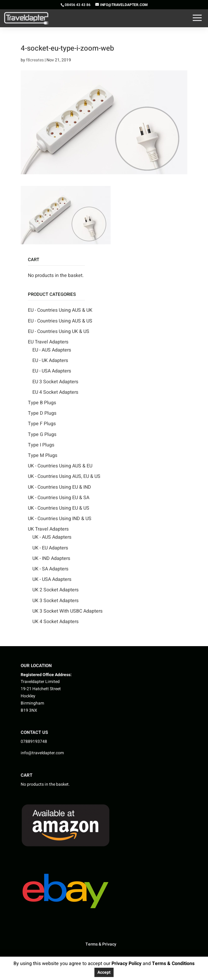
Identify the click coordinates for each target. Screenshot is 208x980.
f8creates (35, 60)
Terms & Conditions (173, 964)
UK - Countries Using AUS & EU (60, 466)
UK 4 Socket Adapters (55, 622)
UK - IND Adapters (51, 558)
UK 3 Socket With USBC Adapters (67, 611)
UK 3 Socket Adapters (55, 601)
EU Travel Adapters (48, 342)
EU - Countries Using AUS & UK (60, 310)
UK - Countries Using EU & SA (59, 498)
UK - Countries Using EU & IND (59, 487)
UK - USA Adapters (52, 579)
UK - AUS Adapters (52, 537)
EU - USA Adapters (52, 371)
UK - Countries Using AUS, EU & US (64, 476)
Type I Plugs (41, 445)
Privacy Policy (126, 964)
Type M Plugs (43, 455)
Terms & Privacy (101, 944)
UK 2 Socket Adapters (55, 590)
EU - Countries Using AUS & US (60, 321)
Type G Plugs (42, 434)
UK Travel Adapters (48, 529)
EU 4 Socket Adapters (55, 392)
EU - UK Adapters (50, 361)
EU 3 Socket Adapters (55, 382)
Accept (104, 972)
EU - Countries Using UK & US (59, 331)
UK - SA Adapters (50, 569)
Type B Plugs (42, 403)
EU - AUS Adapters (52, 350)
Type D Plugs (42, 413)
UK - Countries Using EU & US (59, 508)
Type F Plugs (42, 424)
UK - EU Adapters (50, 548)
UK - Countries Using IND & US (60, 519)
